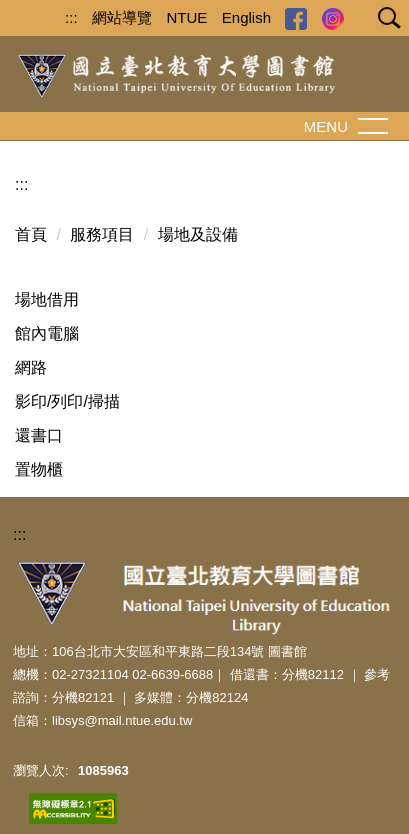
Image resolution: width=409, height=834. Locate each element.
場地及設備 (198, 234)
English (246, 17)
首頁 (31, 234)
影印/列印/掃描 (67, 401)
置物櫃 (39, 469)
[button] (385, 20)
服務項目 (102, 234)
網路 (31, 367)
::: (71, 17)
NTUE (187, 17)
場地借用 (47, 299)
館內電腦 (47, 333)
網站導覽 (122, 17)
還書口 (39, 435)
